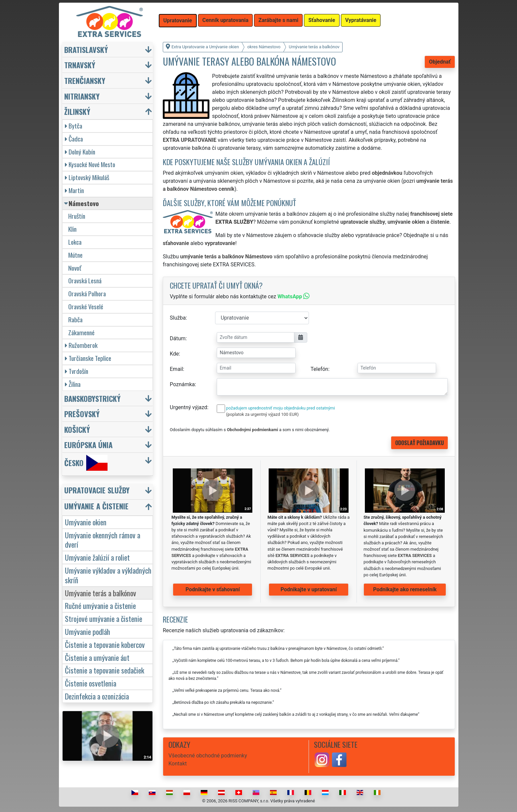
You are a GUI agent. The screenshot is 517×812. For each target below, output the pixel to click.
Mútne (75, 255)
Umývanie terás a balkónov (101, 593)
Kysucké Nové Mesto (90, 164)
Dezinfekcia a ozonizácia (97, 696)
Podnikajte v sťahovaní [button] (213, 589)
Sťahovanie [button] (322, 20)
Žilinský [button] (77, 111)
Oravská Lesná (85, 280)
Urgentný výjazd (188, 407)
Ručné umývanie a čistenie (100, 605)
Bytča (74, 126)
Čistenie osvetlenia (91, 683)
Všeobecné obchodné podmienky (208, 756)
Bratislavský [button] (86, 49)
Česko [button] (86, 463)
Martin (74, 190)
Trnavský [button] (80, 65)
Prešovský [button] (82, 414)
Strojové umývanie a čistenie (104, 618)
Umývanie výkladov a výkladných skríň (108, 575)
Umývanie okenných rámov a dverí (103, 540)
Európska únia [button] (88, 445)
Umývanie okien (86, 522)
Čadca (74, 139)
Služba (178, 318)
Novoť (75, 268)
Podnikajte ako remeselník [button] (405, 589)
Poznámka (182, 384)
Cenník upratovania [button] (226, 20)
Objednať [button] (440, 62)
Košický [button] (77, 429)
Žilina (73, 384)
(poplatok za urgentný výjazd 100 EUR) (262, 414)
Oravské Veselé (86, 306)
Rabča (75, 319)
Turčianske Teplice (88, 358)
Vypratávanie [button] (361, 20)
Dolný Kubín (80, 152)
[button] (109, 492)
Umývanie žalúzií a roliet (97, 557)
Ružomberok (81, 345)
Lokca (75, 242)
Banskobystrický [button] (92, 398)
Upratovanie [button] (178, 20)
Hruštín (77, 216)
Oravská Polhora (87, 293)
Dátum (178, 338)
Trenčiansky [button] (85, 80)
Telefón (319, 369)
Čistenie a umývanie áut (97, 657)
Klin (72, 229)
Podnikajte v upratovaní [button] (309, 589)
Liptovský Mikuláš (87, 177)
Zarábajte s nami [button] (278, 20)
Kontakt (178, 764)
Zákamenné (81, 332)
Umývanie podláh (88, 631)
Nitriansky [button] (82, 96)
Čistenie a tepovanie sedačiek (105, 670)
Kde (174, 354)
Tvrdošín (77, 371)
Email (176, 369)
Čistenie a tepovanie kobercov (105, 644)
